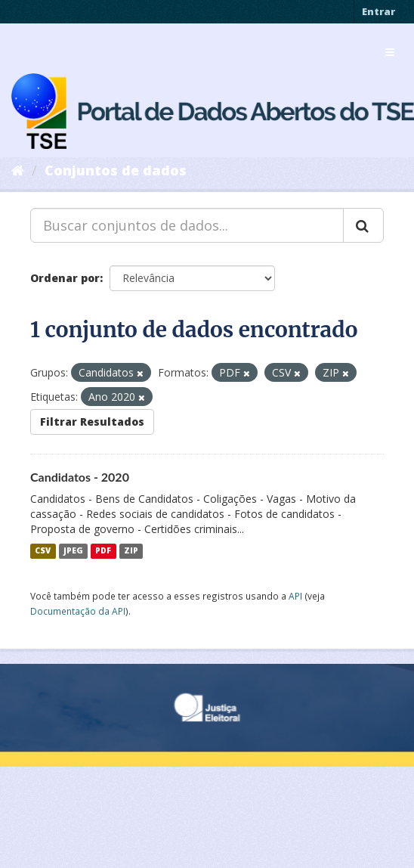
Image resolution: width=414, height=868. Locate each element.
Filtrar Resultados (92, 422)
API (295, 596)
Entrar (378, 11)
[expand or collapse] (390, 52)
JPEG (73, 551)
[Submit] (363, 225)
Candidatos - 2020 (80, 477)
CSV (43, 551)
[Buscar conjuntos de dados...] (187, 225)
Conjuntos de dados (116, 170)
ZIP (131, 551)
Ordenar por (65, 278)
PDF (103, 551)
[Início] (18, 170)
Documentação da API (78, 611)
